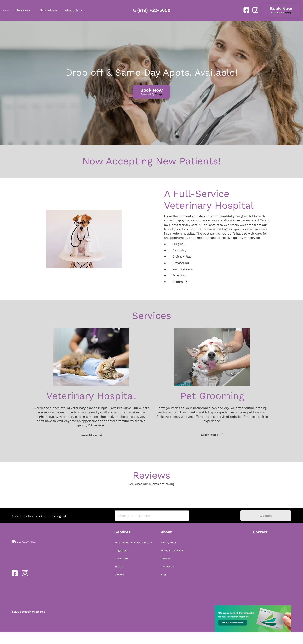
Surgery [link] (119, 567)
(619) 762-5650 (154, 10)
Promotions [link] (49, 10)
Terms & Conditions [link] (172, 550)
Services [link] (22, 10)
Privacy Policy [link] (169, 543)
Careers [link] (165, 559)
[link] (245, 10)
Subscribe (266, 516)
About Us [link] (72, 10)
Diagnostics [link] (121, 550)
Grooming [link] (120, 574)
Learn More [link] (91, 435)
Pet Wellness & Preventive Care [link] (133, 543)
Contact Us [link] (167, 567)
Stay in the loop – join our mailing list (39, 516)
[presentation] (214, 516)
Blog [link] (163, 574)
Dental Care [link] (121, 559)
